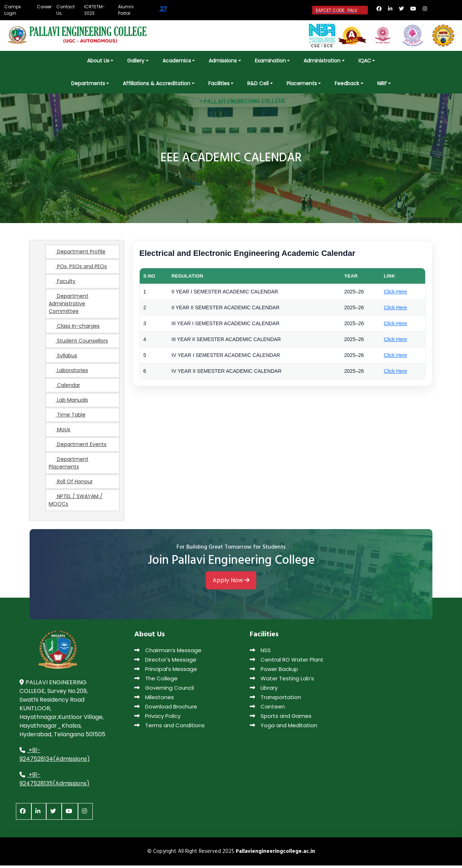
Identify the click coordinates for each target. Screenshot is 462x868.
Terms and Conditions (169, 728)
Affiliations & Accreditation (156, 83)
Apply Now (231, 584)
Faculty (62, 284)
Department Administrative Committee (69, 306)
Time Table (67, 417)
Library (264, 690)
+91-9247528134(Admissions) (55, 757)
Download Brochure (166, 709)
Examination (270, 61)
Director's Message (165, 662)
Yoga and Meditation (284, 728)
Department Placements (69, 465)
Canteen (267, 709)
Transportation (275, 700)
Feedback (347, 83)
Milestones (154, 700)
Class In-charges (74, 328)
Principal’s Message (166, 671)
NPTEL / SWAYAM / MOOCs (76, 503)
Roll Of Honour (71, 484)
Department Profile (77, 254)
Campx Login (13, 10)
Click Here (395, 294)
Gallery (136, 61)
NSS (260, 653)
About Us (98, 61)
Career (44, 7)
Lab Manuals (68, 402)
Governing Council (164, 690)
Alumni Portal (126, 10)
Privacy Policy (157, 718)
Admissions (223, 61)
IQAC (365, 61)
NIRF (382, 83)
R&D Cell (258, 83)
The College (156, 681)
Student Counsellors (78, 343)
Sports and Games (281, 718)
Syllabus (63, 358)
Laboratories (68, 373)
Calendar (64, 388)
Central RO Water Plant (287, 662)
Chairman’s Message (168, 653)
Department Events (78, 447)
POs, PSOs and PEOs (78, 269)
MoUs (60, 432)
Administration (322, 61)
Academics (177, 61)
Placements (302, 83)
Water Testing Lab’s (282, 681)
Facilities (219, 83)
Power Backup (274, 671)
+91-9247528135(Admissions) (55, 782)
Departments (88, 83)
